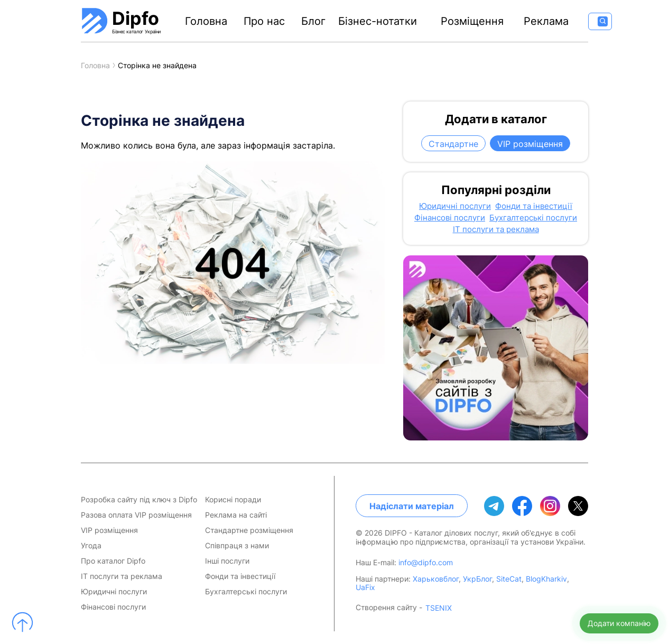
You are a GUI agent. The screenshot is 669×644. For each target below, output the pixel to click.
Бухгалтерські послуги (533, 218)
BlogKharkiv (546, 579)
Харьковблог (436, 579)
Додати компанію (619, 623)
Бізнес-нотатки (378, 21)
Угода (91, 546)
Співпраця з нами (237, 546)
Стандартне (453, 144)
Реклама (546, 21)
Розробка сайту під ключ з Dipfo (139, 500)
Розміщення (472, 21)
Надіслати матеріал (412, 506)
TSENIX (439, 608)
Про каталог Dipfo (113, 561)
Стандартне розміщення (249, 530)
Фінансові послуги (450, 218)
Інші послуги (227, 561)
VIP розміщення (530, 144)
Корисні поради (233, 500)
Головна (206, 21)
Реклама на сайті (236, 515)
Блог (313, 21)
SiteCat (509, 579)
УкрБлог (477, 579)
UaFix (365, 587)
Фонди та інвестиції (534, 206)
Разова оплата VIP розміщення (136, 515)
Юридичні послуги (455, 206)
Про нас (264, 21)
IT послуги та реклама (496, 229)
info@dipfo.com (426, 562)
